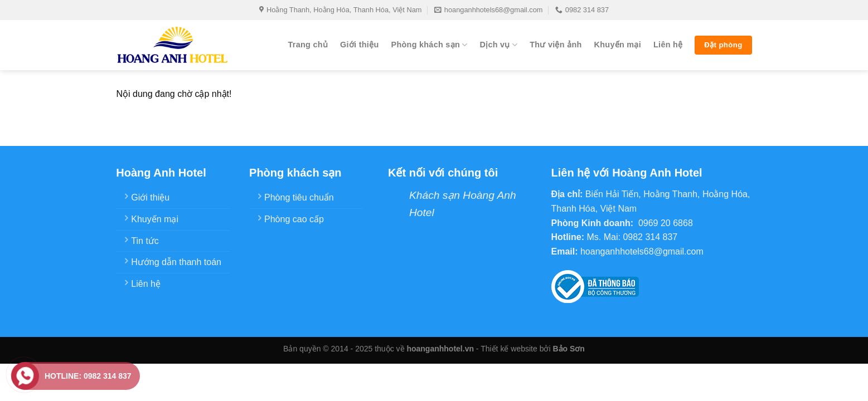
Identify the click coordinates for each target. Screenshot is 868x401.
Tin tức (145, 241)
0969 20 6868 (666, 223)
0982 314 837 (582, 10)
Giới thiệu (359, 45)
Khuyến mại (618, 45)
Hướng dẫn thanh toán (176, 262)
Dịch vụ (498, 45)
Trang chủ (308, 45)
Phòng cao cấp (294, 219)
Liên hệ (668, 45)
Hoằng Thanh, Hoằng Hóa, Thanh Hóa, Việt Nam (341, 10)
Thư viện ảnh (556, 45)
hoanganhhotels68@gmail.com (489, 10)
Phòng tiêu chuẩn (299, 197)
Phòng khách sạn (430, 45)
